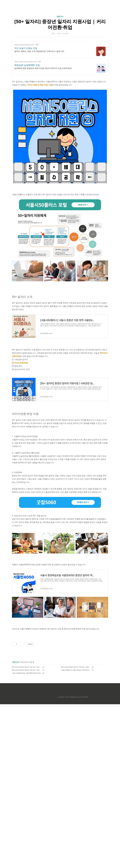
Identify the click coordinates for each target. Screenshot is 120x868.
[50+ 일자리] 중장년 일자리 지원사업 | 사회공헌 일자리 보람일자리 (27, 670)
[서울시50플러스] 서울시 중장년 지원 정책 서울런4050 (76, 670)
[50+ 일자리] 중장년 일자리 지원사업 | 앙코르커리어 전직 (27, 667)
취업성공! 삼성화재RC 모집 (27, 65)
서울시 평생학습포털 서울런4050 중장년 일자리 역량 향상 (27, 673)
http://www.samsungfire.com (26, 62)
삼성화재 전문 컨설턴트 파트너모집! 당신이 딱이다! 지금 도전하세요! (43, 68)
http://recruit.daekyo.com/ (25, 45)
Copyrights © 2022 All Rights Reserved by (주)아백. (73, 697)
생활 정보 (60, 16)
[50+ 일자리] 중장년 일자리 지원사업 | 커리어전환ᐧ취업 (60, 24)
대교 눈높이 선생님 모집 (26, 48)
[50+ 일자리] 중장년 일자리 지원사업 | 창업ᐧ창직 (76, 667)
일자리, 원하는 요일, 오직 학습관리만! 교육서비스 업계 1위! (39, 51)
